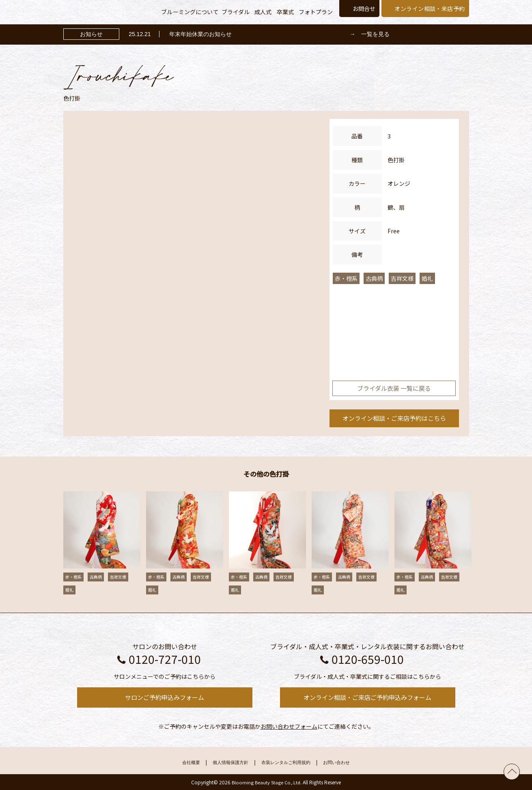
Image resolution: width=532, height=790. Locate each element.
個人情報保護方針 (223, 762)
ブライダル (236, 12)
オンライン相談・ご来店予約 (394, 418)
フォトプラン (316, 12)
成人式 (263, 12)
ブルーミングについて (190, 12)
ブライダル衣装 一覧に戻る (394, 388)
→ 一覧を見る (370, 34)
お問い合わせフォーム (289, 726)
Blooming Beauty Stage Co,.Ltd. (267, 782)
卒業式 (285, 12)
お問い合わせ (351, 762)
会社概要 (176, 762)
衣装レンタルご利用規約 (289, 762)
